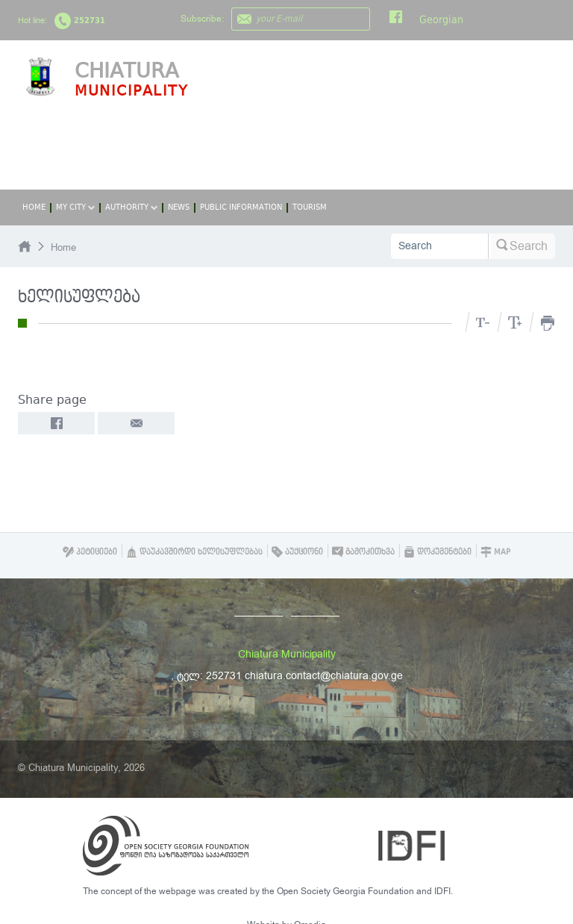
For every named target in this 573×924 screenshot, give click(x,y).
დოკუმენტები (438, 552)
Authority (131, 207)
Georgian (441, 19)
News (179, 207)
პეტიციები (90, 552)
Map (495, 552)
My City (75, 207)
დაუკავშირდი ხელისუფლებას (194, 552)
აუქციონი (297, 552)
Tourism (310, 207)
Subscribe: (202, 19)
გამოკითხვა (363, 552)
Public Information (241, 207)
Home (34, 207)
